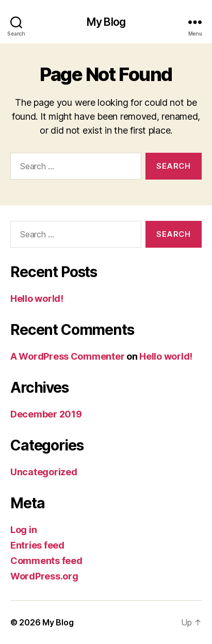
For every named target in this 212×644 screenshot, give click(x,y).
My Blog (106, 22)
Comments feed (46, 561)
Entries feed (37, 545)
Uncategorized (44, 472)
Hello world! (37, 299)
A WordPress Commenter (67, 356)
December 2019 (46, 414)
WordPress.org (44, 576)
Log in (23, 530)
